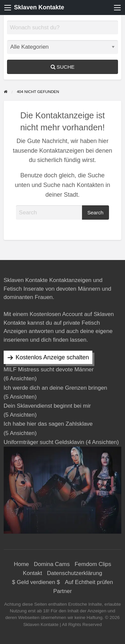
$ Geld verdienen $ (36, 582)
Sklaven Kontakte (39, 7)
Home (21, 564)
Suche (63, 67)
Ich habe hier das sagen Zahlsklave (48, 424)
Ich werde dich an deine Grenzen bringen (55, 388)
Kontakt (33, 573)
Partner (63, 591)
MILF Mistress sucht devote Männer (49, 369)
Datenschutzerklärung (74, 573)
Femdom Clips (93, 564)
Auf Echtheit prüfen (89, 582)
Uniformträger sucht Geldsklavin (44, 442)
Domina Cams (52, 564)
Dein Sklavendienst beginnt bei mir (47, 406)
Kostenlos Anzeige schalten (52, 357)
